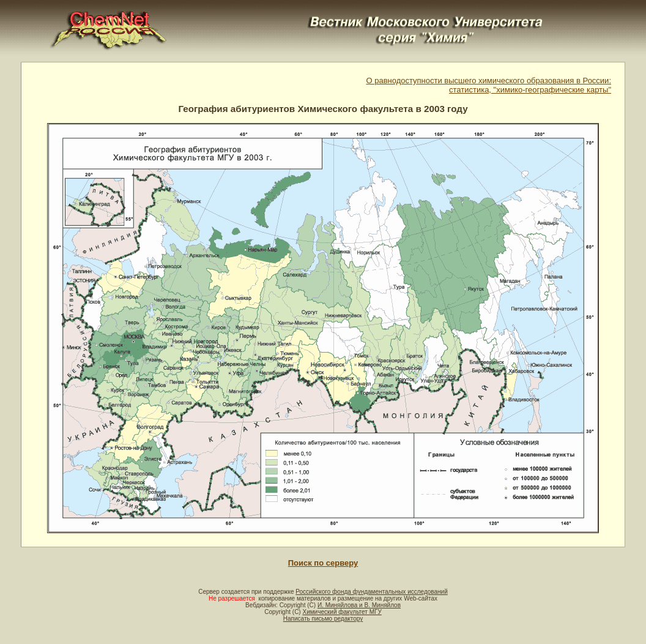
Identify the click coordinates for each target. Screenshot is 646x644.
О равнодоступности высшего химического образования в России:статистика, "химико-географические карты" (488, 85)
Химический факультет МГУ (342, 612)
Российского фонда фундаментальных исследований (371, 592)
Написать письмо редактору (323, 619)
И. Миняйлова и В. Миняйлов (359, 605)
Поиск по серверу (323, 563)
